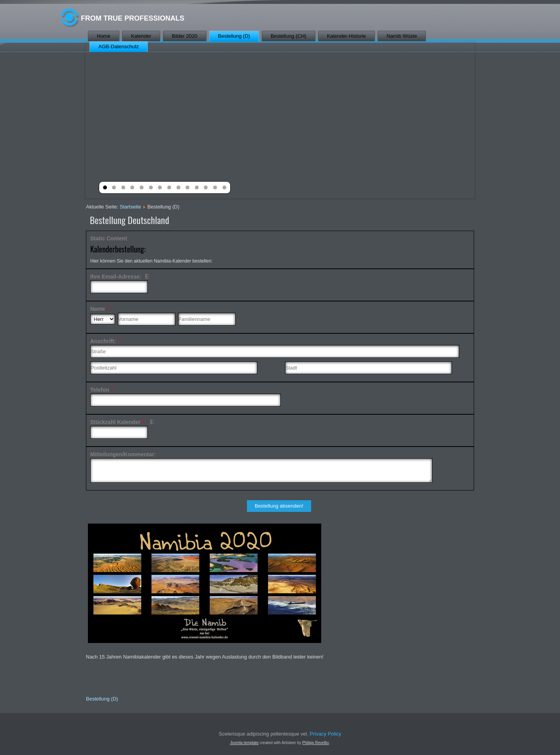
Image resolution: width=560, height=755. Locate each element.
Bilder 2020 (185, 36)
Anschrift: (105, 341)
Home (104, 36)
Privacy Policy (326, 734)
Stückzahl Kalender (123, 422)
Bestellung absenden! (279, 506)
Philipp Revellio (315, 743)
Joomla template (244, 743)
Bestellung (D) (234, 36)
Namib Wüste (402, 36)
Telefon (102, 390)
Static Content (109, 238)
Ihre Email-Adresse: (120, 277)
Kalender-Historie (346, 36)
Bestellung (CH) (289, 36)
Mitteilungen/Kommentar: (123, 454)
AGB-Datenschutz (119, 46)
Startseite (130, 207)
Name (100, 309)
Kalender (141, 36)
